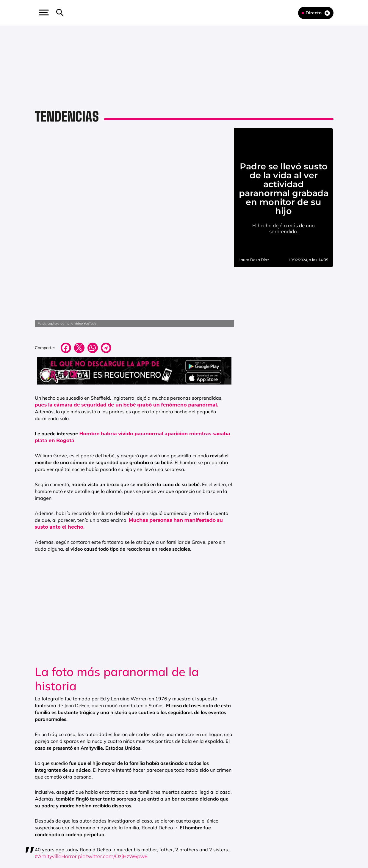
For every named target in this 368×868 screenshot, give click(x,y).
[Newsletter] (69, 13)
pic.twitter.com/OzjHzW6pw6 (113, 797)
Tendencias (67, 116)
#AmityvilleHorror (56, 797)
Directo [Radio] (316, 13)
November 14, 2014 (142, 812)
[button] (43, 12)
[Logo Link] (184, 12)
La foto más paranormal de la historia (117, 619)
